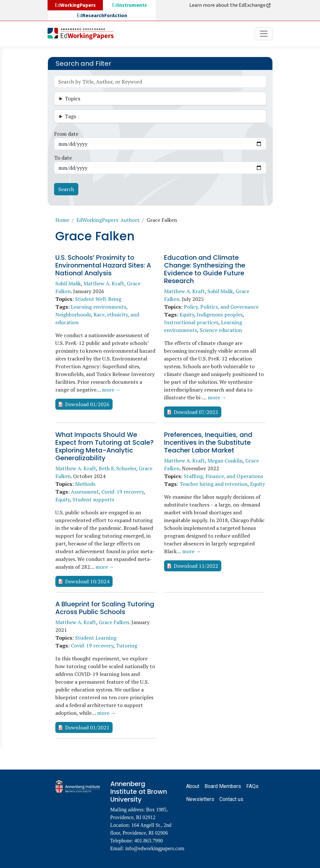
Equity (187, 314)
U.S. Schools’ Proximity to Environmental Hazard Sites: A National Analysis (103, 265)
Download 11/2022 (196, 566)
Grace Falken (114, 622)
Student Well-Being (98, 299)
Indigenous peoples (220, 314)
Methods (85, 484)
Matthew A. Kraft (104, 283)
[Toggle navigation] (264, 34)
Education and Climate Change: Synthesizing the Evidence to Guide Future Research (205, 269)
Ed (129, 5)
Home (62, 220)
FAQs (252, 786)
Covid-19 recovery (122, 492)
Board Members (223, 786)
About (193, 786)
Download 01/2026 (87, 404)
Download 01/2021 (87, 727)
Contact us (231, 799)
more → (111, 390)
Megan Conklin (225, 461)
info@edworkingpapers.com (155, 848)
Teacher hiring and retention (214, 484)
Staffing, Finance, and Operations (223, 476)
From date (66, 134)
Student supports (93, 499)
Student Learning (96, 638)
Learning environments (99, 307)
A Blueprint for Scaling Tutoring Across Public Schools (105, 608)
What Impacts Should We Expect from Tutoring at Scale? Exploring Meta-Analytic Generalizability (105, 446)
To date (63, 158)
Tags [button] (70, 116)
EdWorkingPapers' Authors (108, 220)
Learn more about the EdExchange (230, 5)
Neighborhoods (73, 314)
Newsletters (200, 799)
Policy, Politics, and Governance (221, 307)
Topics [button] (72, 98)
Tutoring (127, 645)
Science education (221, 330)
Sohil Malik (68, 283)
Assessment (85, 492)
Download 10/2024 (87, 581)
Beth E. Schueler (117, 468)
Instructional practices (191, 322)
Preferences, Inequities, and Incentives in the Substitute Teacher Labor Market (208, 442)
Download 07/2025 (196, 412)
